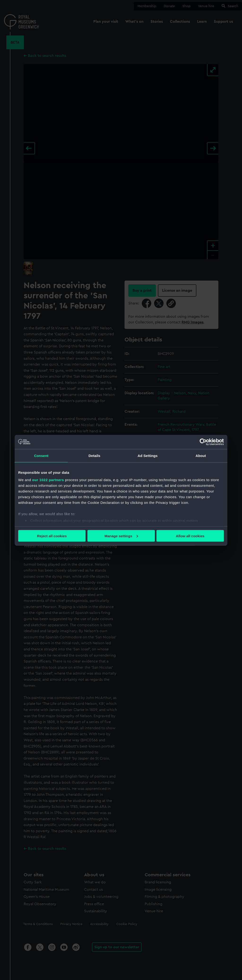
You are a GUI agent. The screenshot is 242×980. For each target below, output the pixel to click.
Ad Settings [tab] (147, 455)
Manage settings (121, 536)
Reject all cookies (52, 536)
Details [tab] (95, 455)
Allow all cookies (190, 536)
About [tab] (201, 455)
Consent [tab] (41, 455)
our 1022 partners (48, 480)
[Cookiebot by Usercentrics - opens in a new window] (203, 442)
